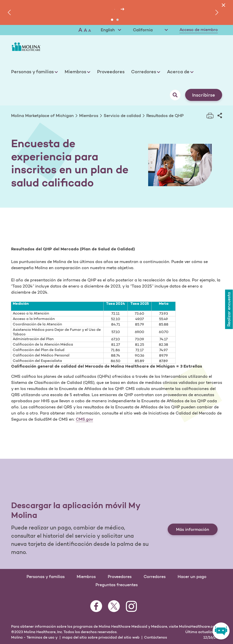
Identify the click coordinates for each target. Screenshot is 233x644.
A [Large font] (80, 30)
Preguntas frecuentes (117, 585)
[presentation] (10, 13)
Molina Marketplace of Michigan (42, 116)
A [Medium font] (85, 30)
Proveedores (111, 72)
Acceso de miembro (199, 30)
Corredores (144, 72)
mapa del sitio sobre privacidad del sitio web (101, 637)
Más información (193, 529)
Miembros (75, 72)
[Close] (223, 5)
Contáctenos (156, 637)
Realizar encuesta (229, 308)
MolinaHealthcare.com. (199, 626)
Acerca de (178, 72)
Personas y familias (32, 72)
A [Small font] (90, 30)
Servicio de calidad (122, 116)
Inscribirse (204, 95)
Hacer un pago (192, 577)
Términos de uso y (42, 637)
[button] (112, 20)
